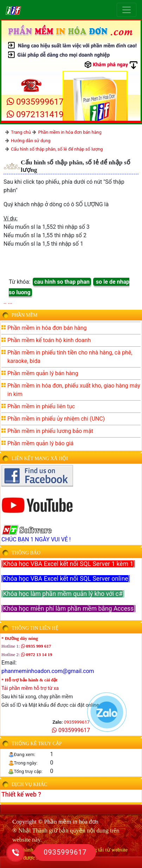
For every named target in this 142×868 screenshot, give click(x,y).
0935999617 (35, 102)
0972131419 (35, 114)
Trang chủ (21, 132)
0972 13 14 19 (37, 655)
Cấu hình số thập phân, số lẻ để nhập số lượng (57, 149)
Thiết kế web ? (21, 794)
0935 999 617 (36, 646)
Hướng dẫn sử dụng (31, 141)
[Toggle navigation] (127, 10)
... (10, 302)
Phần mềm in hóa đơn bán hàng (70, 132)
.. (5, 302)
